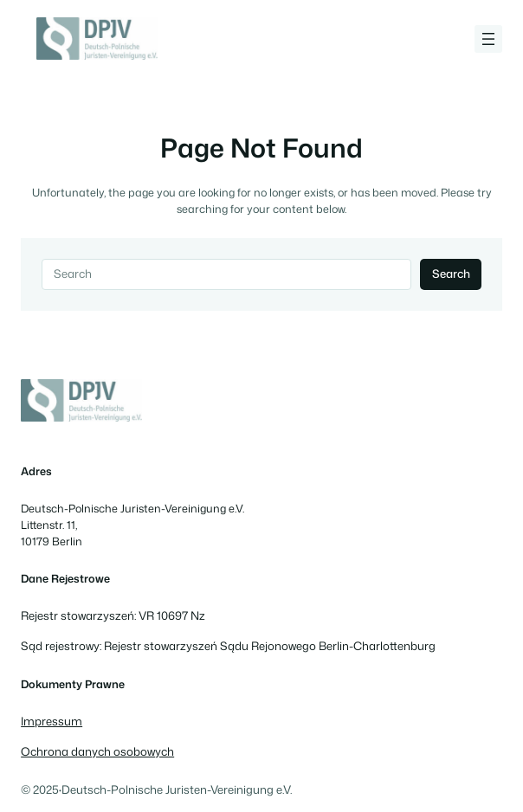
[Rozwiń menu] (488, 39)
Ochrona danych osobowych (97, 751)
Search (451, 274)
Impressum (52, 721)
